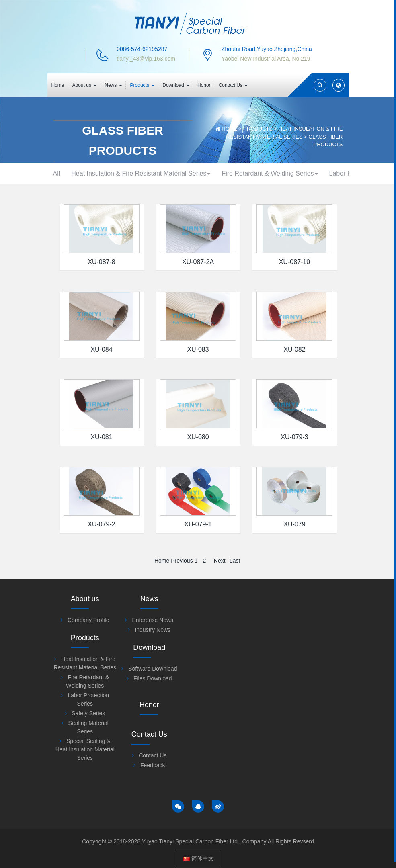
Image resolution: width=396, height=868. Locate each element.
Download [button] (176, 85)
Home (58, 85)
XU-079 (294, 566)
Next (220, 602)
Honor (204, 85)
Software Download (315, 662)
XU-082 (294, 391)
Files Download (314, 671)
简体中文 (199, 852)
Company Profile (88, 662)
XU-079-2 (101, 566)
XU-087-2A (198, 304)
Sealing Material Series (268, 194)
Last (235, 602)
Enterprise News (164, 662)
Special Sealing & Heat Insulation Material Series (198, 215)
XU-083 (198, 391)
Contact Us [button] (233, 85)
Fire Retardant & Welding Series (284, 173)
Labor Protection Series (129, 194)
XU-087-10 (294, 304)
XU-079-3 (294, 479)
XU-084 (101, 391)
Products (258, 129)
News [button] (113, 85)
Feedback (315, 750)
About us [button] (85, 85)
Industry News (164, 671)
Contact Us (315, 740)
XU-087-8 (101, 304)
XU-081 (101, 479)
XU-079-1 (198, 566)
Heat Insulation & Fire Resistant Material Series (154, 173)
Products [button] (143, 85)
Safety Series (198, 194)
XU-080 (198, 479)
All (68, 173)
